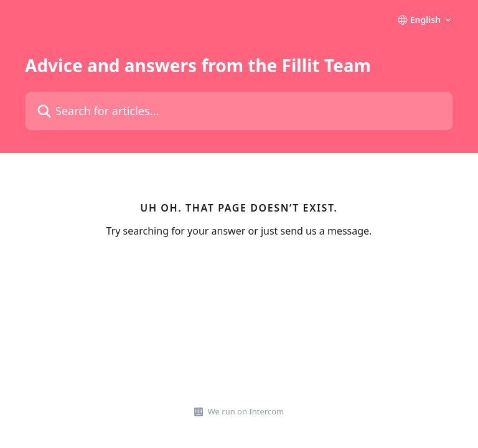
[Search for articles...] (239, 111)
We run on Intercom (246, 411)
